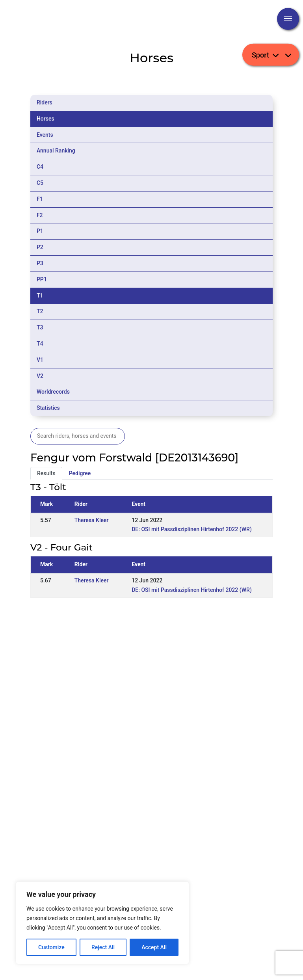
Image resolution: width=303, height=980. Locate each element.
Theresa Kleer (92, 520)
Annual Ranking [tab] (56, 151)
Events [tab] (45, 135)
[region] (102, 923)
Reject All (103, 947)
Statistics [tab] (48, 408)
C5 (40, 183)
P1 (40, 231)
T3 (40, 327)
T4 (40, 344)
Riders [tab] (45, 102)
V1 (40, 360)
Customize (51, 947)
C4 (40, 167)
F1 (40, 199)
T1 (40, 296)
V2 (40, 376)
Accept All (154, 947)
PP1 (42, 279)
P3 (40, 263)
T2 (40, 311)
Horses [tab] (46, 119)
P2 (40, 247)
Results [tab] (46, 473)
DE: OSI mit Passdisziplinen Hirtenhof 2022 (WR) (192, 529)
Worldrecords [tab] (53, 392)
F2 (40, 215)
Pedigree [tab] (80, 473)
